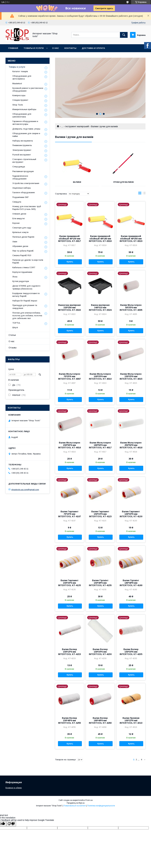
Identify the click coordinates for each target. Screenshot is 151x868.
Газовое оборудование (24, 192)
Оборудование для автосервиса (22, 77)
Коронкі (16, 223)
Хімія (15, 242)
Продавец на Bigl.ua (76, 803)
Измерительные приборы (24, 109)
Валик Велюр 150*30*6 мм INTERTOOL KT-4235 (131, 652)
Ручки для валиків (124, 182)
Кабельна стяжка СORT (24, 267)
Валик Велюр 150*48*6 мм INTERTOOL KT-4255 (69, 720)
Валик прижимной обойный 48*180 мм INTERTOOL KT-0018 (100, 239)
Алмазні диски (19, 214)
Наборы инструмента (23, 141)
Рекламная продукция (23, 171)
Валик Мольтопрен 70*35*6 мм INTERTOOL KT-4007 (69, 376)
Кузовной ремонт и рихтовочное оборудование (28, 89)
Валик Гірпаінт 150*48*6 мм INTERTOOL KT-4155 (100, 583)
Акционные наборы (22, 188)
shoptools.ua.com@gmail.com (25, 489)
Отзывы (13, 348)
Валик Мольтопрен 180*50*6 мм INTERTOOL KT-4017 (100, 445)
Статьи (12, 335)
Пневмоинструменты (22, 145)
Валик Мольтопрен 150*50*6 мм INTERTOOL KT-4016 (69, 445)
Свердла (17, 202)
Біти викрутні (19, 218)
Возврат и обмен (14, 788)
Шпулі (15, 327)
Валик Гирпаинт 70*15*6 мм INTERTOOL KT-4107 (69, 514)
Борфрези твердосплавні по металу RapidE (26, 295)
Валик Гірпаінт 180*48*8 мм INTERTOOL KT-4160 (131, 583)
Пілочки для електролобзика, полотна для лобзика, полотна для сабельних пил (27, 316)
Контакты (70, 48)
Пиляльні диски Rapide (23, 237)
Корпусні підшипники (22, 272)
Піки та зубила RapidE (23, 251)
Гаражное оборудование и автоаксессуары (25, 123)
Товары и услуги (34, 48)
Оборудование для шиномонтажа (22, 115)
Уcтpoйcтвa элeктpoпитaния (26, 183)
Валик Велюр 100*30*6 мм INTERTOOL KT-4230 (100, 652)
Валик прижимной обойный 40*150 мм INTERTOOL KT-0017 (69, 239)
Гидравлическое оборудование (20, 177)
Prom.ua (89, 800)
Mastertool (17, 83)
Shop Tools (18, 105)
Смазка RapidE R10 (22, 255)
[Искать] (124, 35)
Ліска (15, 277)
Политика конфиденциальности (101, 806)
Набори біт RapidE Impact (25, 301)
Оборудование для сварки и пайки (26, 135)
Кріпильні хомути (20, 232)
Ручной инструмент (22, 155)
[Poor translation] (11, 824)
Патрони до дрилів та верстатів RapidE (28, 261)
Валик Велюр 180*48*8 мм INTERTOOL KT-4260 (100, 720)
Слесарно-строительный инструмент (24, 161)
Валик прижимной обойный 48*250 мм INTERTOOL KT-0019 (131, 239)
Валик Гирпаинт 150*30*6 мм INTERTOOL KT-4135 (69, 583)
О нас (56, 48)
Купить (70, 262)
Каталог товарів (20, 71)
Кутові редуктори (21, 281)
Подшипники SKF (21, 197)
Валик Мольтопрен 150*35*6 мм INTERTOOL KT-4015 (131, 376)
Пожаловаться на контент (75, 806)
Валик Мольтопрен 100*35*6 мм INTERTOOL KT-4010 (100, 376)
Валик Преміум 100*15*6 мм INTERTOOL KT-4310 (131, 720)
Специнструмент (20, 100)
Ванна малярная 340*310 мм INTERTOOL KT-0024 (100, 307)
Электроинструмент (22, 150)
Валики (77, 182)
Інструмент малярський (77, 126)
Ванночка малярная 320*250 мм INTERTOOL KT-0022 (69, 307)
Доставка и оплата (93, 48)
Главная (13, 48)
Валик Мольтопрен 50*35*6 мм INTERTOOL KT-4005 (131, 307)
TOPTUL (16, 323)
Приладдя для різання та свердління (25, 307)
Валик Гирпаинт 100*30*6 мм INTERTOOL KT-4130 (131, 514)
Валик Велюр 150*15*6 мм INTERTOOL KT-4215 (69, 652)
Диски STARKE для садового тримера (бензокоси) (26, 287)
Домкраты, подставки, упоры (26, 129)
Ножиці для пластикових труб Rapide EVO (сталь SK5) (27, 208)
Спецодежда (19, 167)
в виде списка (144, 194)
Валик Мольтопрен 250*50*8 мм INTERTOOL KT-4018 (131, 445)
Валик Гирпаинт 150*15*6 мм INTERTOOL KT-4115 (100, 514)
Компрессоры (19, 95)
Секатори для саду (22, 228)
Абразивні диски (20, 246)
